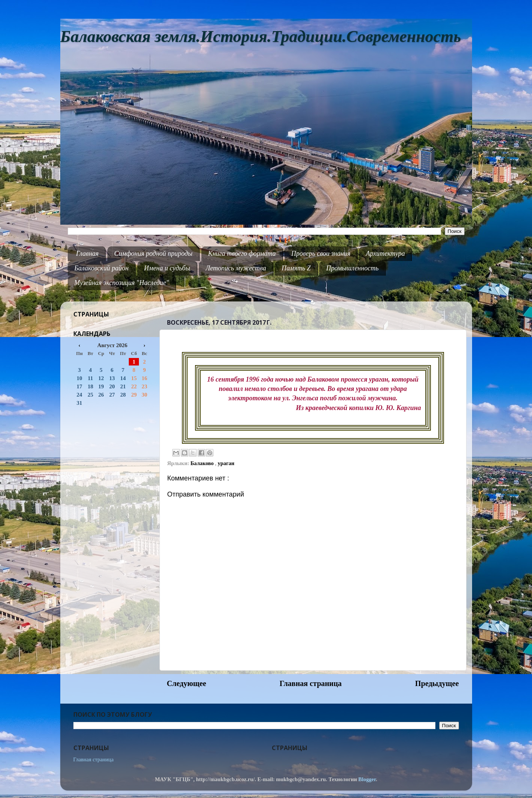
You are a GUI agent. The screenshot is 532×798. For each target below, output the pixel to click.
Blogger (367, 779)
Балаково (203, 463)
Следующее (187, 683)
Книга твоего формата (242, 254)
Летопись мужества (236, 268)
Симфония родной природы (153, 254)
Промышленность (352, 268)
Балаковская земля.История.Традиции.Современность (261, 37)
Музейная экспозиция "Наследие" (122, 283)
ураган (226, 463)
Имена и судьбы (167, 268)
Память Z (296, 268)
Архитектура (385, 254)
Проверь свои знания (321, 254)
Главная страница (311, 683)
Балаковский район (102, 268)
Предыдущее (437, 683)
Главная (87, 254)
